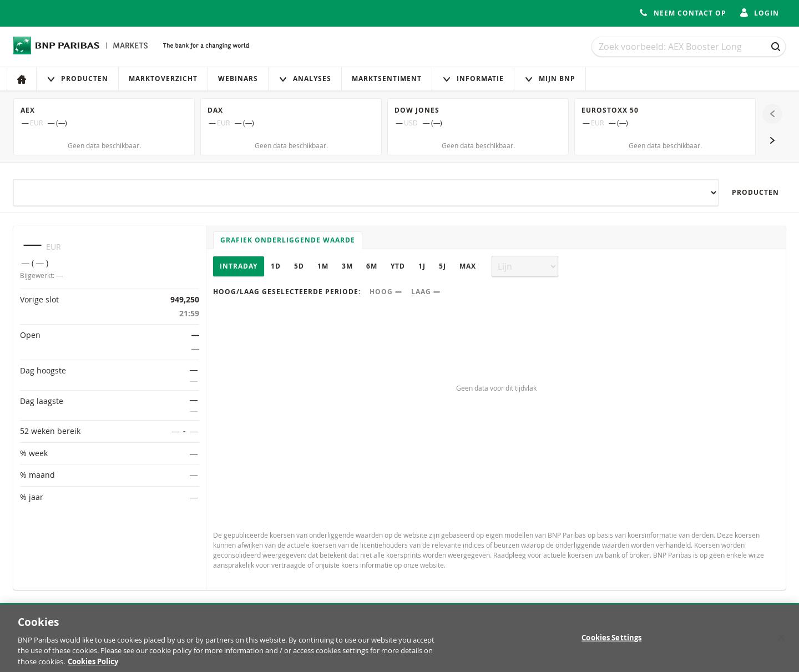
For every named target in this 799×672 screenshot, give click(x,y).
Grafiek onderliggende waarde (288, 240)
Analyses (305, 79)
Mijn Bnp (550, 79)
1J (422, 266)
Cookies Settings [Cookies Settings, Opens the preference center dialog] (611, 642)
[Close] (781, 642)
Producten (77, 79)
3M (347, 266)
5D (299, 266)
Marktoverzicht (163, 79)
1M (323, 266)
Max (468, 266)
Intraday (239, 266)
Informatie (473, 79)
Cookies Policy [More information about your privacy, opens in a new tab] (93, 666)
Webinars (238, 79)
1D (276, 266)
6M (372, 266)
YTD (398, 266)
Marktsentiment (387, 79)
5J (443, 266)
